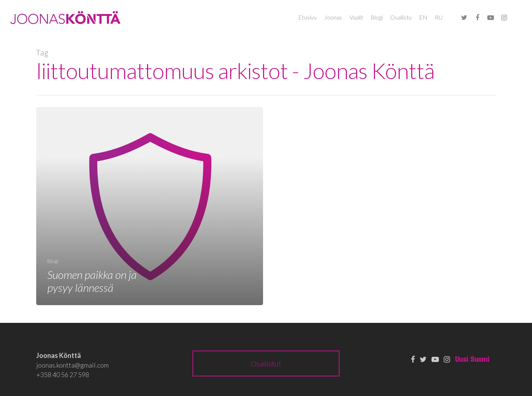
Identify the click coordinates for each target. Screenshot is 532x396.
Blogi (377, 17)
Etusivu (307, 17)
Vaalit (356, 17)
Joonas (333, 17)
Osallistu (401, 17)
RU (439, 17)
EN (423, 17)
